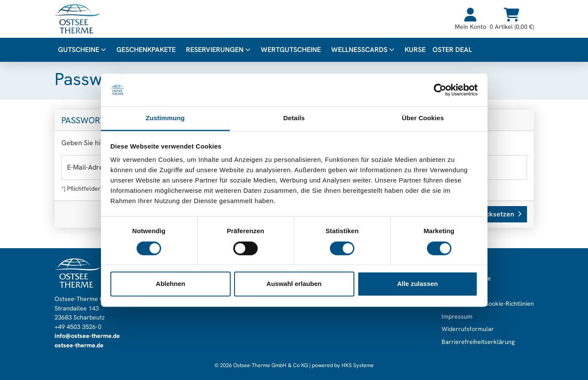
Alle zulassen (417, 284)
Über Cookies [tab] (423, 118)
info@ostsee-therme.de (87, 336)
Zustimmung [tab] (165, 118)
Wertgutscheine (291, 50)
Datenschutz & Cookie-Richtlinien (488, 304)
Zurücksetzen (496, 214)
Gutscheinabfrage (466, 278)
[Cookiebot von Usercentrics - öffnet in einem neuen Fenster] (440, 90)
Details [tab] (294, 118)
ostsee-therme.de (79, 345)
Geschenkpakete (146, 50)
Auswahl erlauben (294, 284)
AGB (448, 291)
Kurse (415, 50)
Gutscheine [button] (82, 50)
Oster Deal (452, 50)
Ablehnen (171, 284)
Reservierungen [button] (218, 50)
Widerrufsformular (468, 329)
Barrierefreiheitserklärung (478, 342)
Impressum (457, 316)
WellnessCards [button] (363, 50)
